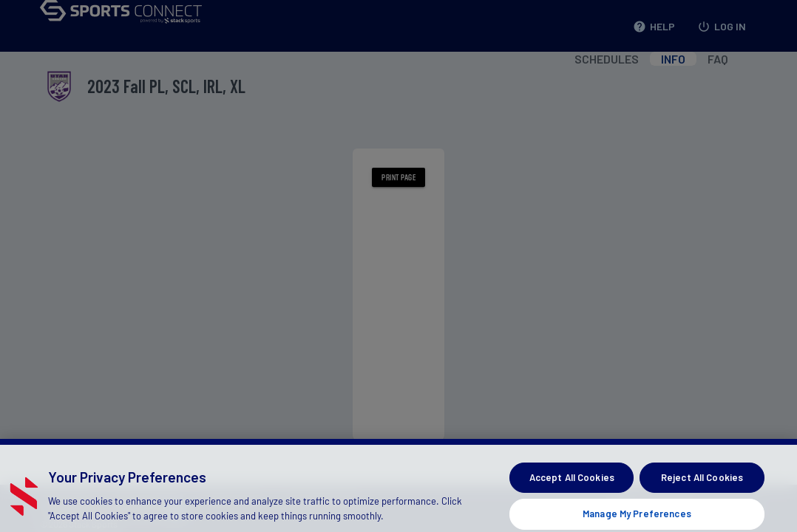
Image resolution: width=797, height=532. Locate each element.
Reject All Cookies (702, 485)
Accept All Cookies (572, 485)
